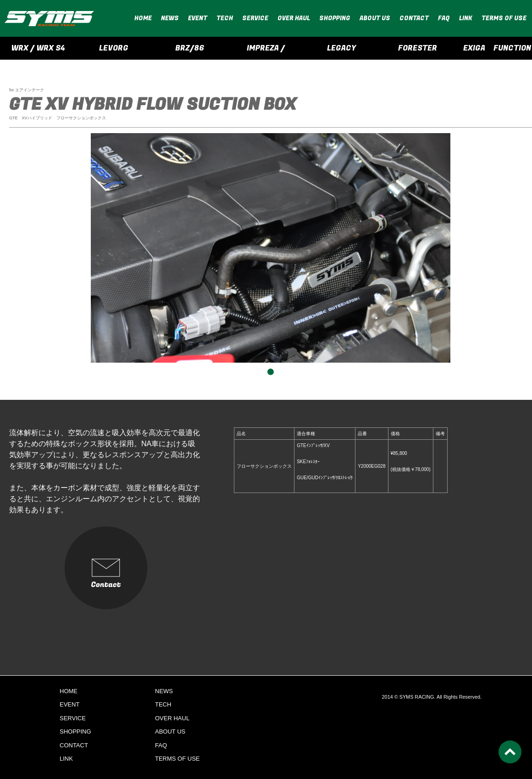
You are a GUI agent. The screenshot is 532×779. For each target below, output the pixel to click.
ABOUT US (375, 18)
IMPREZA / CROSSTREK (266, 51)
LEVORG (114, 48)
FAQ (444, 18)
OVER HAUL (294, 18)
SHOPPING (335, 18)
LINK (466, 18)
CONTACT (414, 18)
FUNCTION (512, 48)
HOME (143, 18)
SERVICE (255, 18)
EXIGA (474, 48)
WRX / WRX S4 (38, 48)
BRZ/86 (190, 48)
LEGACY (341, 48)
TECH (225, 18)
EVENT (198, 18)
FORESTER (418, 48)
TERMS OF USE (504, 18)
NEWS (170, 18)
